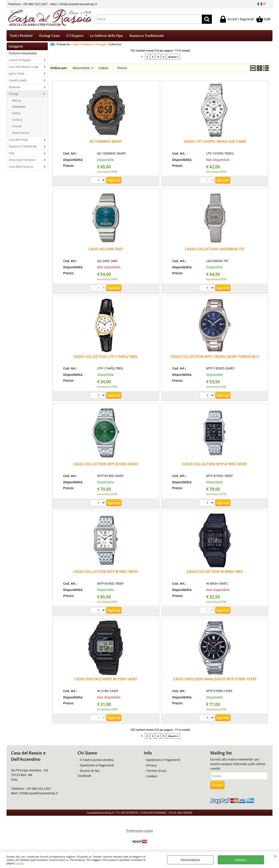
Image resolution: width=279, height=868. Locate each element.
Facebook (84, 776)
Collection (19, 107)
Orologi (14, 94)
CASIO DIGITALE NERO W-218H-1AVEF (106, 679)
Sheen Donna (21, 133)
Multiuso (14, 87)
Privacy (151, 766)
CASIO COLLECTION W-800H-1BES (215, 572)
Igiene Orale (16, 74)
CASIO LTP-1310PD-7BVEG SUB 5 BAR (215, 142)
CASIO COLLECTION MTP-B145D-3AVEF (106, 465)
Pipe (12, 153)
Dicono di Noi (90, 771)
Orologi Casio (49, 36)
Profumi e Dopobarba (23, 54)
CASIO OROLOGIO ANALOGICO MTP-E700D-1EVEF (215, 679)
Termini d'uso (156, 771)
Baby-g (16, 101)
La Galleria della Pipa (106, 36)
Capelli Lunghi (18, 81)
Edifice (16, 114)
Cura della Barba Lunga (24, 67)
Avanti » (173, 57)
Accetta (241, 860)
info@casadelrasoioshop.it (38, 794)
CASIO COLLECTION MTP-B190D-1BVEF (215, 465)
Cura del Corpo (18, 140)
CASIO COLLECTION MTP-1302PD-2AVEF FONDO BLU (215, 357)
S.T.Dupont (75, 36)
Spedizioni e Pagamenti (97, 766)
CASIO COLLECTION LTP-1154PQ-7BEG (106, 357)
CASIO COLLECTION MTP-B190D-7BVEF (106, 572)
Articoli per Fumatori (22, 160)
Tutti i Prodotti (21, 36)
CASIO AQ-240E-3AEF (106, 250)
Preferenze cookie (140, 831)
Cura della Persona (21, 167)
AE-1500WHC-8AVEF (106, 142)
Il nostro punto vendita (97, 760)
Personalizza (190, 860)
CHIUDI (275, 856)
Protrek (17, 127)
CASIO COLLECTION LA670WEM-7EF (215, 250)
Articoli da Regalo (20, 60)
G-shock (17, 120)
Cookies (19, 863)
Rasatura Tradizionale (147, 36)
